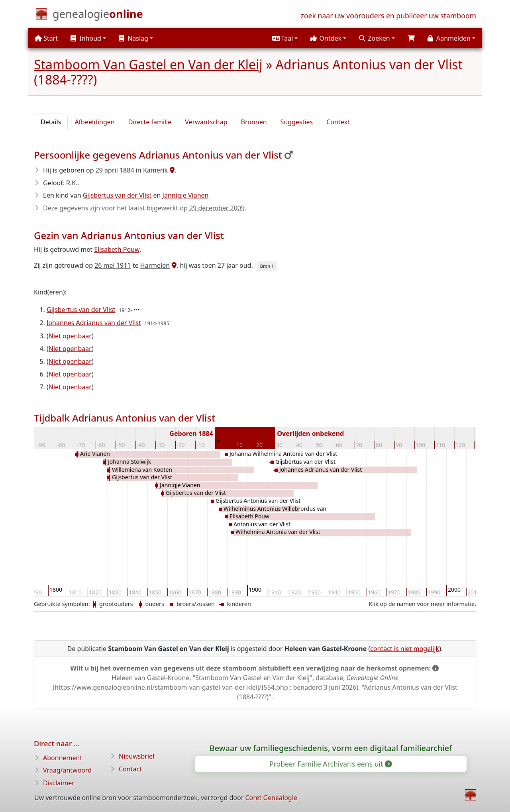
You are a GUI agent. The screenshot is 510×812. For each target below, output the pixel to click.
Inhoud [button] (86, 38)
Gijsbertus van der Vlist (117, 195)
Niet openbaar (70, 336)
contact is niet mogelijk (405, 649)
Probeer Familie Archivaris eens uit (330, 764)
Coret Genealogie (271, 798)
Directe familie (150, 122)
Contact (130, 769)
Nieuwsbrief (137, 756)
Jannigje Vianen (186, 195)
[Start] (98, 16)
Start (46, 38)
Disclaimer (59, 783)
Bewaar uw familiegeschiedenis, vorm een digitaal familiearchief (331, 748)
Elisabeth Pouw (117, 249)
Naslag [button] (133, 38)
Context (338, 122)
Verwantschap (206, 122)
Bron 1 (267, 266)
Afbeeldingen (94, 122)
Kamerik (155, 170)
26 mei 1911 (113, 265)
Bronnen (254, 122)
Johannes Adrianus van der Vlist (94, 323)
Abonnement (63, 758)
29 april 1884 (115, 170)
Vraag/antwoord (67, 770)
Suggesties (297, 122)
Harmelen (155, 265)
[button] (285, 38)
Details (51, 122)
